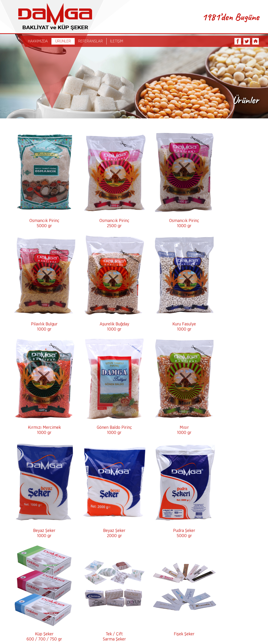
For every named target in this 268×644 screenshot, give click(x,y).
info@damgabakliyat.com (30, 620)
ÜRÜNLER (64, 42)
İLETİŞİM (118, 42)
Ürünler (72, 632)
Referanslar (97, 632)
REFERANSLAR (91, 42)
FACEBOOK (237, 42)
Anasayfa (22, 632)
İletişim (121, 632)
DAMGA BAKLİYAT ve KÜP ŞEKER (52, 17)
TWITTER (246, 42)
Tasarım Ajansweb (248, 633)
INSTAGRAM (255, 42)
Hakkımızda (48, 632)
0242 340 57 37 (22, 615)
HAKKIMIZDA (39, 42)
